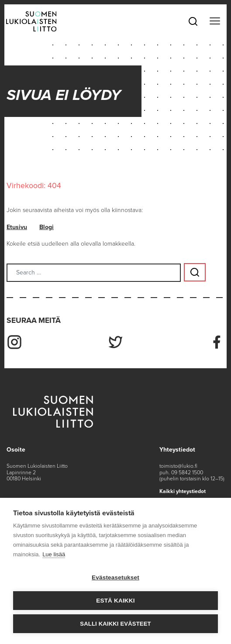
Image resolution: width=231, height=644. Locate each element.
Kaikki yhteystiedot (183, 491)
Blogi (47, 227)
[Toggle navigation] (215, 21)
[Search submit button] (195, 272)
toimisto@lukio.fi (178, 466)
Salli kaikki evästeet (115, 624)
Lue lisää (54, 554)
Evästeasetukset (115, 577)
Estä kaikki (115, 601)
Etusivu (17, 227)
